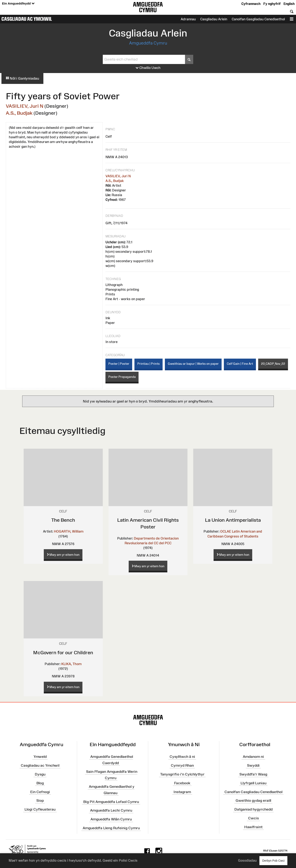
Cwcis (253, 818)
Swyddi (253, 765)
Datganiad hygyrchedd (253, 809)
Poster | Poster (119, 364)
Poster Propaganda (122, 377)
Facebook (182, 783)
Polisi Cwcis (128, 860)
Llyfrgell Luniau (253, 783)
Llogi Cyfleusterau (40, 809)
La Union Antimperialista (233, 520)
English (289, 4)
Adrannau (188, 19)
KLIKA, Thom (71, 664)
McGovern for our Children (63, 652)
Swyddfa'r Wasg (253, 774)
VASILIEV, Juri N (25, 106)
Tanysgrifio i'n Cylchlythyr (182, 774)
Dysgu (40, 774)
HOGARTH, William (69, 531)
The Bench (63, 520)
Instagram (182, 792)
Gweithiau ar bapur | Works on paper (193, 364)
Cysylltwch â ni (182, 757)
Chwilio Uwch (148, 68)
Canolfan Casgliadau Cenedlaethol (253, 792)
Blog (40, 783)
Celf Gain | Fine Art (240, 364)
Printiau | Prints (149, 364)
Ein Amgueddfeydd (18, 4)
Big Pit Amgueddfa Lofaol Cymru (111, 802)
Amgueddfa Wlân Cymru (111, 819)
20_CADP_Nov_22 (273, 364)
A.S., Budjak (19, 113)
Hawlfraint (253, 827)
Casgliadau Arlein (214, 19)
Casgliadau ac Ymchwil (27, 19)
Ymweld (40, 757)
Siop (40, 801)
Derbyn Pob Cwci (273, 861)
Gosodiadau (247, 860)
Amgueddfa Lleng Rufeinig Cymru (111, 828)
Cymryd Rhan (182, 765)
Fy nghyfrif (272, 4)
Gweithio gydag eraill (253, 801)
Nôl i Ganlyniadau (22, 78)
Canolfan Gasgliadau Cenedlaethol (258, 19)
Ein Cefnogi (40, 792)
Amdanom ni (253, 757)
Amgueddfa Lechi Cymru (111, 810)
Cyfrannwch (251, 4)
